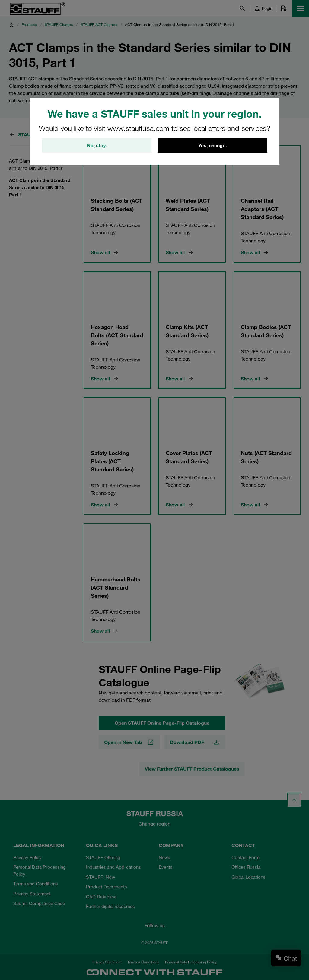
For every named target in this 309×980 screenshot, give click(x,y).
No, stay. (97, 145)
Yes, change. (212, 145)
